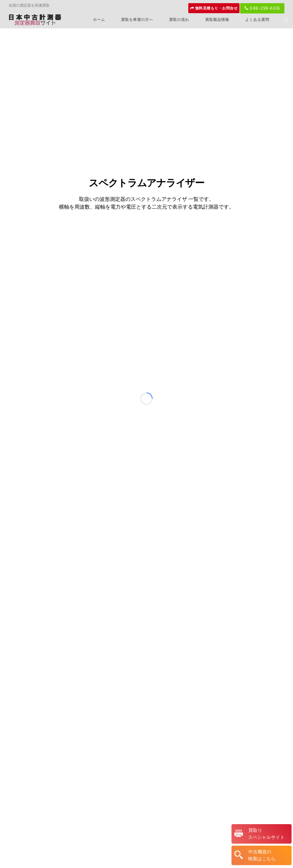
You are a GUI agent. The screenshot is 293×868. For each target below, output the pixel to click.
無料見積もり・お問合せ (214, 8)
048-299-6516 (262, 8)
